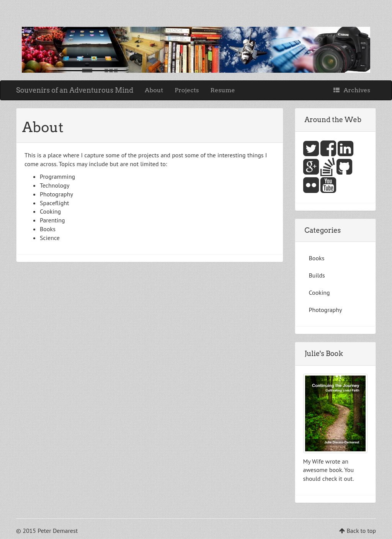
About (154, 90)
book (336, 470)
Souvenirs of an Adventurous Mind (75, 90)
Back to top (361, 531)
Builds (317, 275)
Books (317, 258)
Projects (187, 90)
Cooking (319, 292)
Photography (326, 310)
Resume (223, 90)
